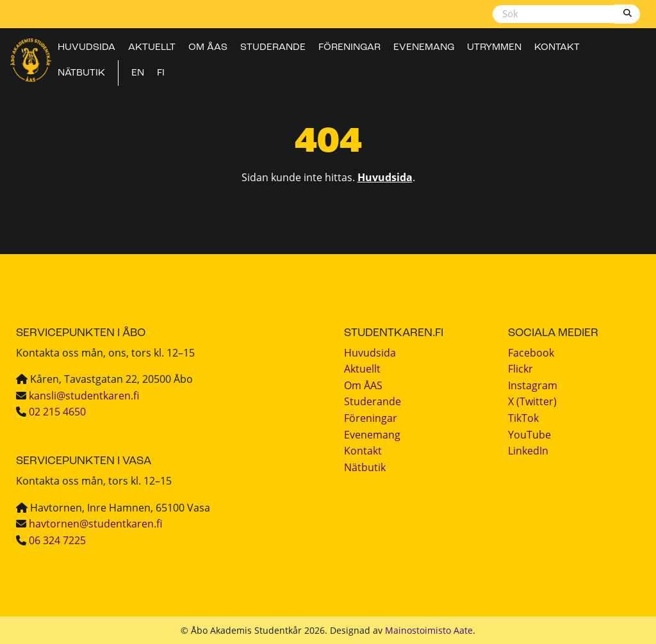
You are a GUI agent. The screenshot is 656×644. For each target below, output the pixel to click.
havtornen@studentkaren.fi (95, 524)
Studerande (273, 48)
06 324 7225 (57, 540)
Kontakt (557, 48)
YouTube (529, 435)
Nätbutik (81, 74)
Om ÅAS (208, 48)
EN (138, 74)
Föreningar (349, 48)
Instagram (533, 385)
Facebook (531, 353)
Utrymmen (494, 48)
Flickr (521, 369)
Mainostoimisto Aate (429, 630)
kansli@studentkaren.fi (84, 396)
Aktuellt (152, 48)
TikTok (523, 418)
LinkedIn (528, 451)
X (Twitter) (532, 401)
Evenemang (424, 48)
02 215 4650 (57, 412)
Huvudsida (86, 48)
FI (161, 74)
